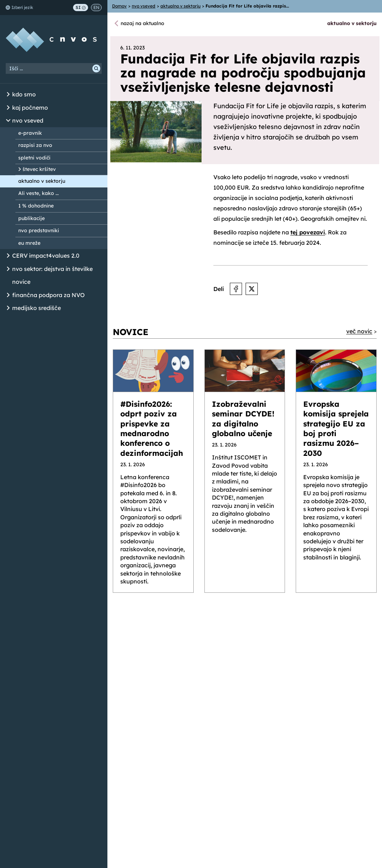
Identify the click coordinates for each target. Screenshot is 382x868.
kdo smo (24, 94)
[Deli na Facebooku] (236, 289)
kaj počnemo (30, 108)
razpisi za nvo (35, 145)
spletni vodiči (34, 158)
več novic (359, 331)
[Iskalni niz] (54, 68)
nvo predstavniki (39, 230)
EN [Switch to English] (96, 7)
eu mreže (29, 243)
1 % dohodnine (36, 206)
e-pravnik (30, 133)
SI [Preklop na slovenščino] (81, 7)
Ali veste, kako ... (38, 193)
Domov (119, 6)
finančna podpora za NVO (49, 295)
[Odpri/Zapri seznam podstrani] (8, 95)
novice (21, 282)
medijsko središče (37, 308)
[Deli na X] (252, 289)
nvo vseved (28, 120)
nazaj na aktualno (142, 23)
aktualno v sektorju (42, 181)
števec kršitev (39, 169)
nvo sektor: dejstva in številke (52, 269)
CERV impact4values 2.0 (46, 256)
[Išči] (96, 68)
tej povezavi (308, 232)
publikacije (32, 218)
